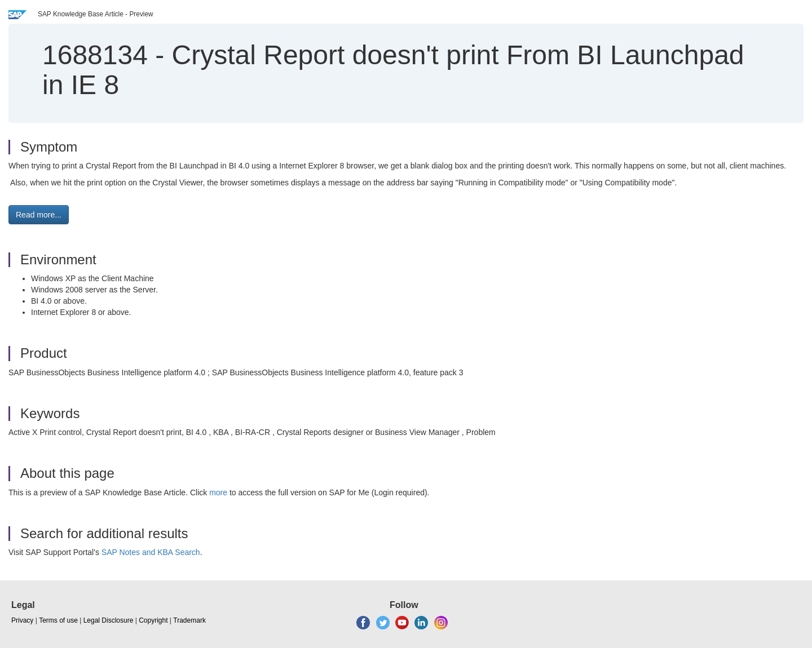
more (218, 492)
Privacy (22, 620)
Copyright (153, 620)
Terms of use (58, 620)
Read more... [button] (39, 215)
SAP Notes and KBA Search (151, 552)
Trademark (189, 620)
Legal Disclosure (109, 620)
